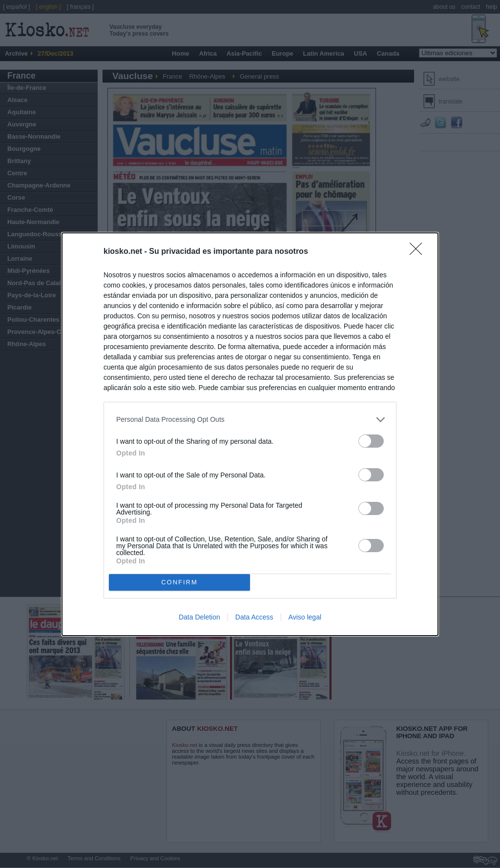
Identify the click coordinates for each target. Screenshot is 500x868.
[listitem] (250, 420)
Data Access (254, 617)
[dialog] (250, 434)
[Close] (419, 252)
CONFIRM (179, 582)
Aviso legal (305, 617)
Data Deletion (199, 617)
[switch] (371, 441)
